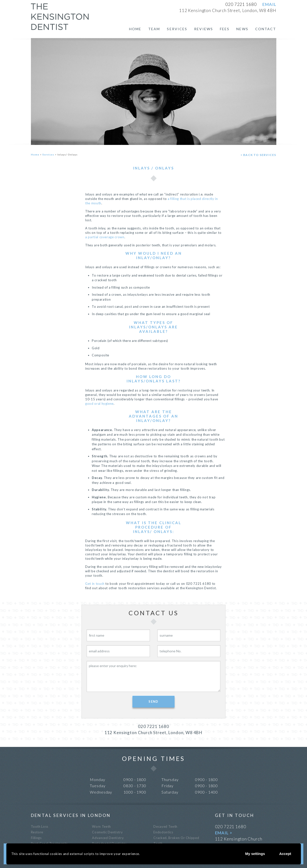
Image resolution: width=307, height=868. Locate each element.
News (242, 29)
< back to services (258, 155)
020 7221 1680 (241, 4)
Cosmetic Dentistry (107, 832)
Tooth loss (40, 826)
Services (177, 29)
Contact (266, 29)
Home (135, 29)
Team (154, 29)
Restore (37, 832)
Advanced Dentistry (108, 838)
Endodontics (163, 832)
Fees (225, 29)
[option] (154, 91)
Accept (285, 853)
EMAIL (269, 4)
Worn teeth (101, 826)
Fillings (36, 838)
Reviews (204, 29)
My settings (253, 854)
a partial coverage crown (105, 237)
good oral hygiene (99, 404)
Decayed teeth (165, 826)
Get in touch (95, 584)
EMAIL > (224, 833)
